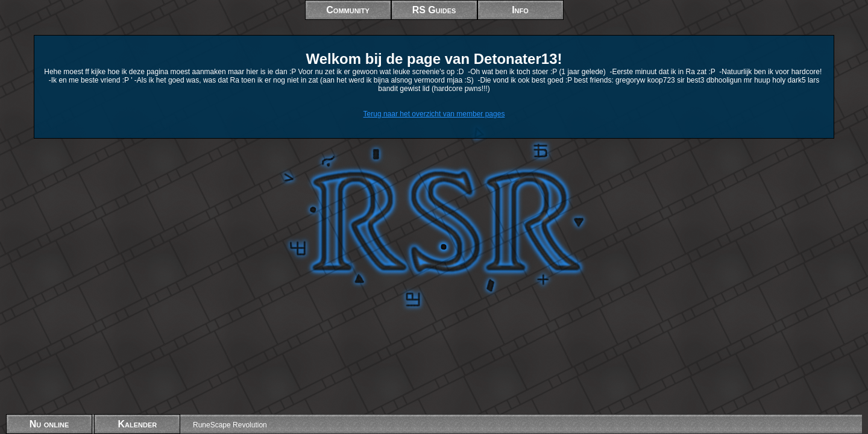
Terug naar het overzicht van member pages (434, 114)
